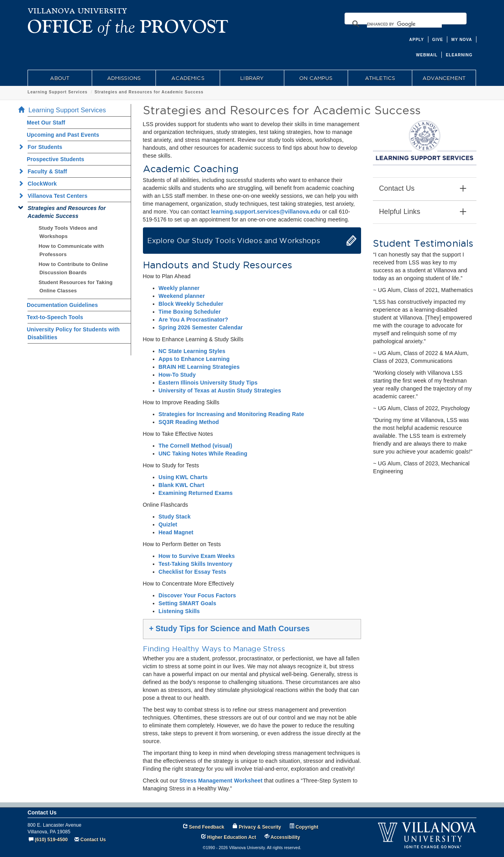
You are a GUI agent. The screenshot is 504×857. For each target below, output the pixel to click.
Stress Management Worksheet (221, 781)
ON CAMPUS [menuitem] (316, 78)
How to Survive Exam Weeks (197, 556)
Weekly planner (179, 288)
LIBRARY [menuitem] (252, 78)
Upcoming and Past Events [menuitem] (63, 135)
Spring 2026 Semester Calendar (201, 327)
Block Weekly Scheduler (191, 304)
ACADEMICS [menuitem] (188, 78)
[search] (404, 24)
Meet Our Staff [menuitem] (46, 123)
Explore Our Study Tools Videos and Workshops (234, 241)
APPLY (416, 40)
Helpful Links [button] (422, 212)
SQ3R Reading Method (189, 422)
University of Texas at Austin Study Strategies (220, 390)
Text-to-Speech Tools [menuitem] (55, 317)
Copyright (307, 827)
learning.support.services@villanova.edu (266, 212)
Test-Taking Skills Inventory (196, 564)
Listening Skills (179, 611)
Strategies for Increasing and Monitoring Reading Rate (232, 414)
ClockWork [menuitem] (40, 184)
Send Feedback (207, 827)
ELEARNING (459, 55)
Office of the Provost (51, 92)
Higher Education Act (232, 837)
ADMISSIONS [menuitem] (124, 78)
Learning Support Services (111, 92)
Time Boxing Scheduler (190, 312)
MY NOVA (462, 40)
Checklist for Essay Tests (193, 572)
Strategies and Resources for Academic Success (203, 92)
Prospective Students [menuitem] (56, 159)
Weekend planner (182, 296)
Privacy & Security (260, 827)
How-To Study (177, 375)
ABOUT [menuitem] (60, 78)
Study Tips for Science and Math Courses (230, 628)
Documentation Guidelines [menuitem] (62, 305)
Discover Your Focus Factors (197, 595)
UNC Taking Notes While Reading (203, 454)
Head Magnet (176, 532)
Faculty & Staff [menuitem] (45, 171)
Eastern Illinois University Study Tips (208, 383)
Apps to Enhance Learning (194, 359)
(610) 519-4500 (51, 840)
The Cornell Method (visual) (195, 446)
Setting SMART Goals (188, 603)
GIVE (438, 40)
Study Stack (175, 517)
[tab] (424, 189)
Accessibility (285, 837)
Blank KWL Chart (182, 485)
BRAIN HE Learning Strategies (199, 367)
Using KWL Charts (183, 477)
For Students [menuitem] (43, 147)
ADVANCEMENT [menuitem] (444, 78)
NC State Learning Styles (192, 351)
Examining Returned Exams (196, 493)
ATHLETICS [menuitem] (380, 78)
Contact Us (93, 840)
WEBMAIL (427, 55)
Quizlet (168, 524)
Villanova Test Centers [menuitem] (55, 196)
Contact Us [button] (422, 189)
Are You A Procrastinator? (194, 320)
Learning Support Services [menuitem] (64, 110)
